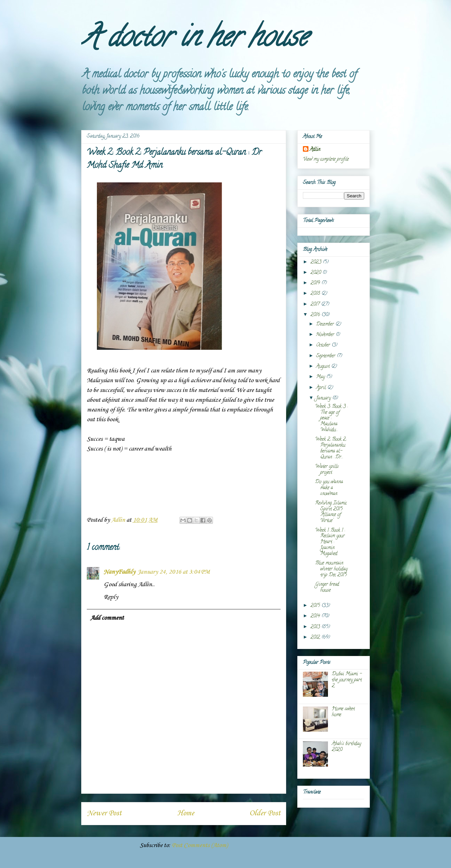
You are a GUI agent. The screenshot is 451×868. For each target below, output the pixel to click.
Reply (111, 597)
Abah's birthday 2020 (346, 747)
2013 (316, 627)
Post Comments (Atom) (200, 845)
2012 (316, 638)
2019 (316, 283)
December (326, 324)
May (321, 377)
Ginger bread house (327, 588)
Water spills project (327, 470)
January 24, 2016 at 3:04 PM (174, 572)
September (326, 356)
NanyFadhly (119, 572)
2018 (316, 294)
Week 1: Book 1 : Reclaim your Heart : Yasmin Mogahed (330, 542)
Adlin (315, 150)
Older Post (265, 813)
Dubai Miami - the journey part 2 (347, 680)
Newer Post (104, 813)
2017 (316, 305)
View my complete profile (326, 160)
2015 (316, 606)
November (326, 335)
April (322, 388)
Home (186, 813)
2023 (317, 262)
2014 (316, 616)
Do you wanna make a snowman (329, 488)
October (324, 345)
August (324, 367)
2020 (316, 273)
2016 (316, 315)
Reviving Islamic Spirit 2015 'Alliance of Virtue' (331, 512)
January (324, 398)
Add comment (107, 618)
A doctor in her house (194, 40)
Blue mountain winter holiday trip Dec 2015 (331, 569)
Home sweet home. (343, 712)
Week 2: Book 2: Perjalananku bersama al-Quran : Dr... (331, 448)
